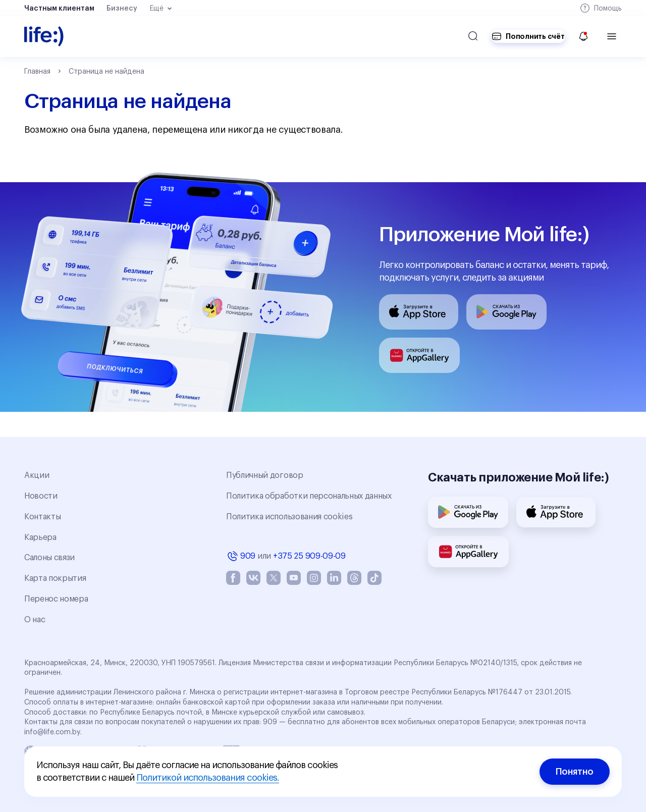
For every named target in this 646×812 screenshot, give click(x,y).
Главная (37, 72)
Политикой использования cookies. (208, 778)
